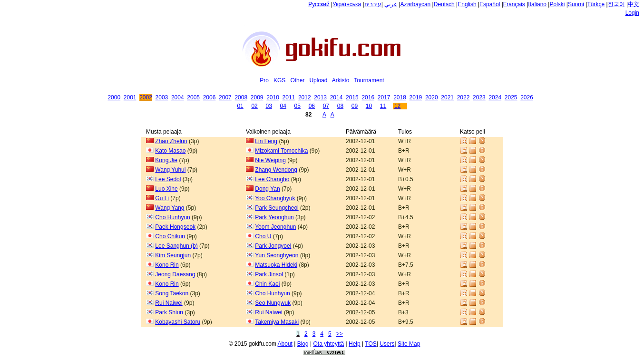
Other (297, 80)
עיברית (373, 4)
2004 (178, 97)
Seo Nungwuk (273, 303)
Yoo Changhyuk (275, 198)
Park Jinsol (269, 274)
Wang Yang (170, 208)
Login (632, 13)
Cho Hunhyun (172, 217)
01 (240, 106)
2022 (463, 97)
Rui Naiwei (169, 303)
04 (283, 106)
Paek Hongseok (175, 227)
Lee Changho (272, 179)
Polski (557, 4)
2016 (368, 97)
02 (254, 106)
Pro (264, 80)
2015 (352, 97)
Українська (347, 4)
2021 (447, 97)
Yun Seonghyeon (277, 255)
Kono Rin (167, 265)
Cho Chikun (170, 236)
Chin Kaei (267, 284)
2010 (273, 97)
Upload (318, 80)
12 (397, 106)
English (467, 4)
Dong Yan (267, 189)
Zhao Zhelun (171, 141)
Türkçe (596, 4)
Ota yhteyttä (329, 344)
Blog (303, 344)
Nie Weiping (270, 160)
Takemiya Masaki (277, 322)
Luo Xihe (166, 189)
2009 (257, 97)
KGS (279, 80)
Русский (319, 4)
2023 (479, 97)
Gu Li (162, 198)
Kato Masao (170, 151)
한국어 (616, 4)
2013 (320, 97)
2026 (527, 97)
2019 (416, 97)
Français (514, 4)
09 (355, 106)
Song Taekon (172, 293)
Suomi (576, 4)
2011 (289, 97)
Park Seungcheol (277, 208)
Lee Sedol (168, 179)
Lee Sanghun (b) (176, 246)
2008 (241, 97)
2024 (495, 97)
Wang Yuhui (170, 170)
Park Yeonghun (274, 217)
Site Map (409, 344)
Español (490, 4)
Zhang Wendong (276, 170)
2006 (210, 97)
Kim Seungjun (173, 255)
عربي (391, 4)
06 (312, 106)
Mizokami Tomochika (281, 151)
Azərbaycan (416, 4)
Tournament (369, 80)
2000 (114, 97)
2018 (400, 97)
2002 (146, 97)
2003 (162, 97)
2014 (337, 97)
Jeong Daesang (175, 274)
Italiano (537, 4)
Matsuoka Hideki (276, 265)
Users (387, 344)
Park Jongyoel (273, 246)
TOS (371, 344)
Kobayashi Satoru (178, 322)
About (285, 344)
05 (298, 106)
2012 (305, 97)
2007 (225, 97)
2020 (432, 97)
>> (340, 334)
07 (326, 106)
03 (268, 106)
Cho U (263, 236)
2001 (130, 97)
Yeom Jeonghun (275, 227)
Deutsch (444, 4)
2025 (511, 97)
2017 (384, 97)
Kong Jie (166, 160)
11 (383, 106)
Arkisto (341, 80)
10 (369, 106)
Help (355, 344)
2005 (193, 97)
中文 (634, 4)
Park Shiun (169, 312)
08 (340, 106)
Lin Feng (266, 141)
